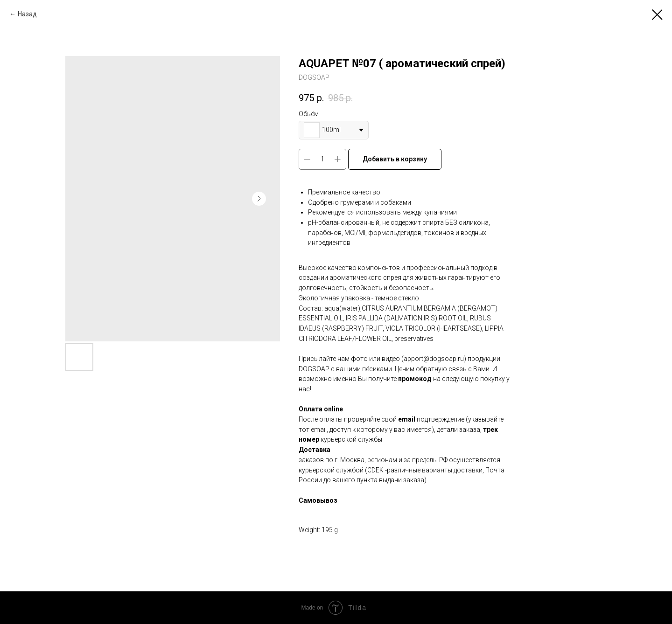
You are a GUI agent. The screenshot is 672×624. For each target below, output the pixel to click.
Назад (27, 14)
